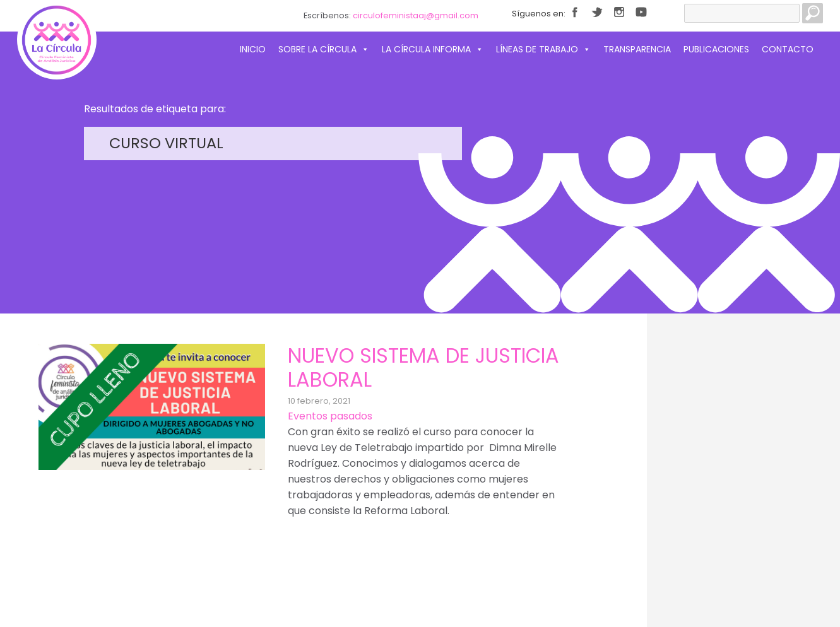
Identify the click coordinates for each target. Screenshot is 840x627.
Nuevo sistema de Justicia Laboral (423, 367)
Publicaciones (716, 49)
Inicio (253, 49)
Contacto (788, 49)
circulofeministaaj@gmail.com (416, 15)
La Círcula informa (433, 49)
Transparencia (637, 49)
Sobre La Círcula (324, 49)
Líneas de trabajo (543, 49)
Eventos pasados (330, 416)
